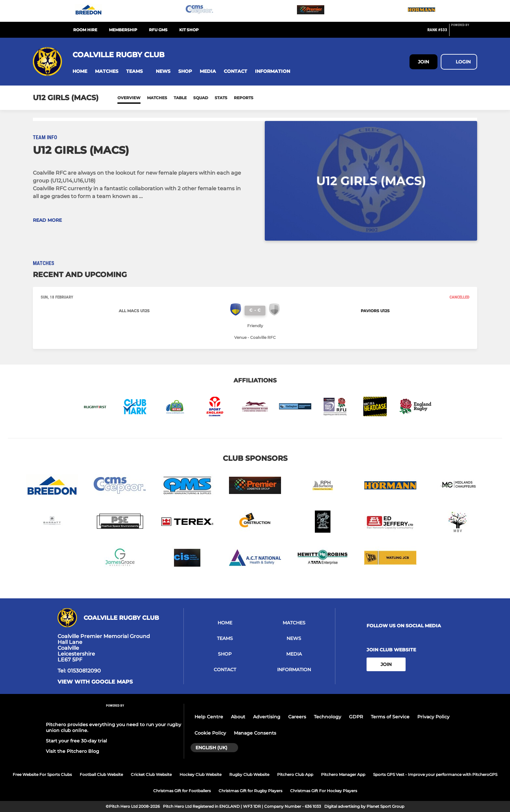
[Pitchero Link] (464, 33)
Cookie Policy (210, 733)
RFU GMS (158, 30)
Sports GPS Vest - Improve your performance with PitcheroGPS (435, 774)
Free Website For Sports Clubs (42, 774)
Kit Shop (189, 30)
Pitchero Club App (295, 774)
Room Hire (85, 30)
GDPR (356, 717)
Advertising (267, 717)
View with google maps (95, 682)
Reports (244, 98)
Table (180, 98)
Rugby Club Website (249, 774)
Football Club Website (101, 774)
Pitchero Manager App (343, 774)
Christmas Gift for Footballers (182, 791)
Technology (328, 717)
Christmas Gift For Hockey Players (324, 791)
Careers (297, 717)
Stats (221, 98)
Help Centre (209, 717)
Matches (157, 98)
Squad (201, 98)
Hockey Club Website (201, 774)
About (238, 717)
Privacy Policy (433, 717)
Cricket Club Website (151, 774)
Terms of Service (390, 717)
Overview (129, 98)
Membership (123, 30)
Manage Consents (255, 733)
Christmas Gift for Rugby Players (250, 791)
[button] (80, 71)
